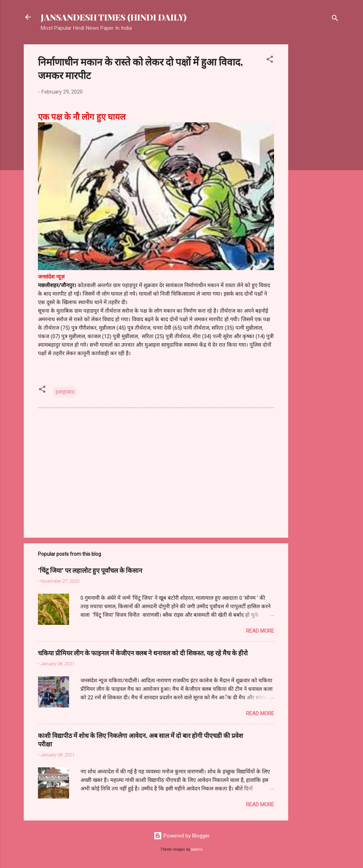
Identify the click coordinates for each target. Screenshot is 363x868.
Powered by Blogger (182, 836)
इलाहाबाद (65, 392)
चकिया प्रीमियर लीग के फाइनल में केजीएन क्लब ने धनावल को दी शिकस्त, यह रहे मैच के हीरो (143, 653)
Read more (260, 631)
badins (197, 849)
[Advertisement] (317, 151)
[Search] (335, 19)
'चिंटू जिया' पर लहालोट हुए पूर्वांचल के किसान (90, 570)
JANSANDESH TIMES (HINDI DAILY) (114, 17)
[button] (270, 60)
